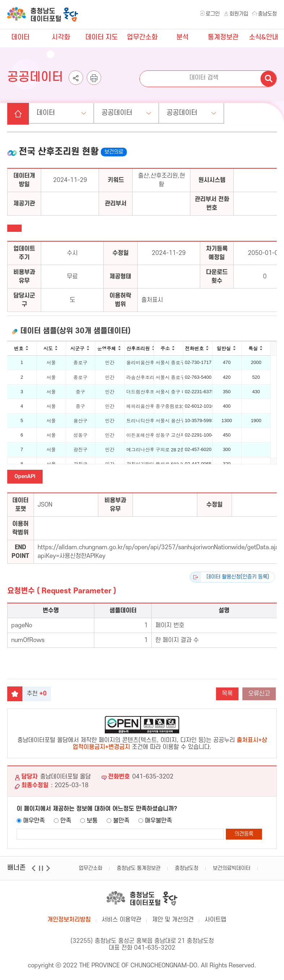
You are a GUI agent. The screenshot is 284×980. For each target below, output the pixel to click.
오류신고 (259, 694)
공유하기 (76, 85)
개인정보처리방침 (69, 920)
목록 (227, 694)
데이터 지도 (102, 37)
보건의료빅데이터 (232, 868)
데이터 (20, 37)
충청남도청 (187, 868)
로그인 (213, 14)
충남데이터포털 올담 (142, 898)
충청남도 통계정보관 (139, 868)
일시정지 (42, 873)
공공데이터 (117, 113)
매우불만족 (158, 821)
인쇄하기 (94, 85)
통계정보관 (223, 37)
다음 (49, 873)
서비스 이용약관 (121, 920)
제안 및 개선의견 (173, 920)
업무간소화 (142, 37)
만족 (66, 821)
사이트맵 (215, 920)
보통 (92, 821)
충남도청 (267, 14)
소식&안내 (264, 37)
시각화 (61, 37)
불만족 (121, 821)
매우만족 (34, 821)
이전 (35, 873)
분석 (182, 37)
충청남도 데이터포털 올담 (43, 14)
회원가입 (239, 14)
